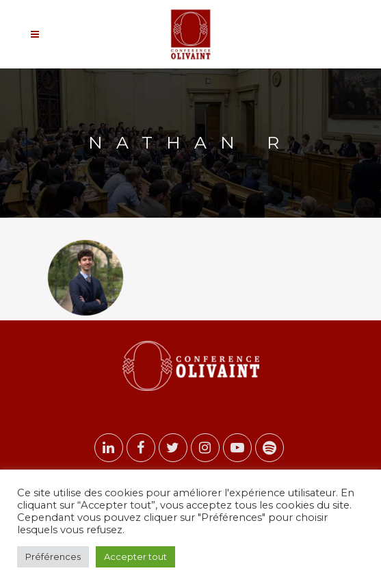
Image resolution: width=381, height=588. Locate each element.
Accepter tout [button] (135, 557)
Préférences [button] (53, 557)
